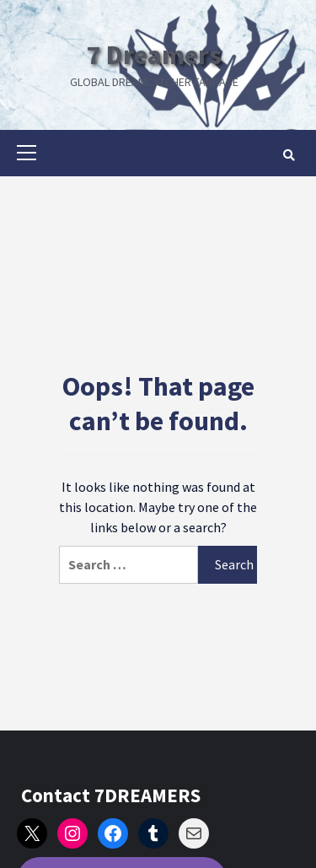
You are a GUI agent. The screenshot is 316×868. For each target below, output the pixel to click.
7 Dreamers (154, 55)
